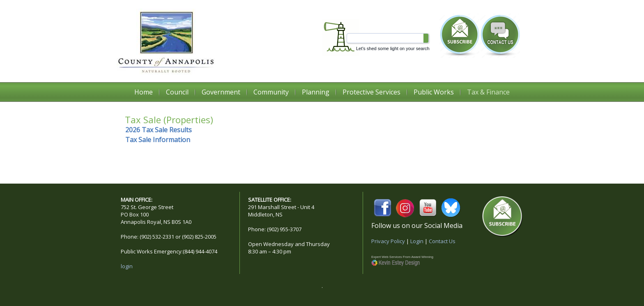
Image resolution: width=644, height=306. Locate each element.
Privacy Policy (388, 241)
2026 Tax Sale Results (159, 130)
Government (221, 92)
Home (144, 92)
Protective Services (371, 92)
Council (177, 92)
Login (417, 241)
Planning (316, 92)
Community (271, 92)
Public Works (434, 92)
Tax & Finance (488, 92)
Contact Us (442, 241)
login (127, 266)
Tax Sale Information (158, 140)
